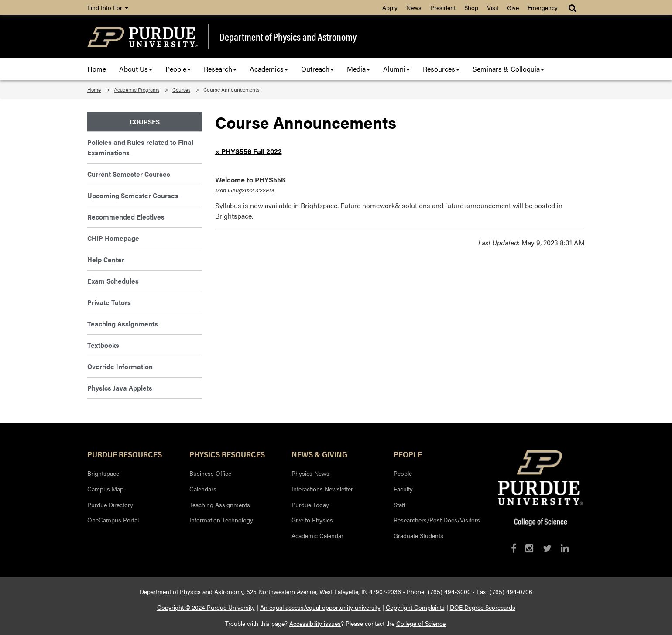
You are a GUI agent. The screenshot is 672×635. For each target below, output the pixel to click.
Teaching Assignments (123, 324)
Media (358, 69)
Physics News (310, 473)
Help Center (106, 259)
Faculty (403, 489)
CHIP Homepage (113, 238)
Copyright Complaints (415, 607)
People (178, 69)
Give (513, 7)
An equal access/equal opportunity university (320, 607)
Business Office (210, 473)
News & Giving (319, 454)
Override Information (120, 366)
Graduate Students (418, 535)
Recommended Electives (126, 217)
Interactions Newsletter (322, 489)
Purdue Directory (110, 505)
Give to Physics (312, 520)
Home (97, 69)
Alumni (396, 69)
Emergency (543, 7)
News (414, 7)
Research (220, 69)
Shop (471, 7)
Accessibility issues (315, 623)
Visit (493, 7)
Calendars (203, 489)
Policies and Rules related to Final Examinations (140, 147)
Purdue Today (310, 505)
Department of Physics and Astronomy (288, 37)
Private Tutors (109, 302)
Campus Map (105, 489)
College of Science (421, 623)
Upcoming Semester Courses (133, 195)
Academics (269, 69)
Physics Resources (227, 454)
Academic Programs (137, 89)
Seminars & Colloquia (508, 69)
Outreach (317, 69)
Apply (390, 7)
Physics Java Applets (120, 388)
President (443, 7)
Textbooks (103, 345)
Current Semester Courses (129, 174)
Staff (399, 505)
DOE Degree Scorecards (483, 607)
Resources (441, 69)
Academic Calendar (317, 535)
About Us (136, 69)
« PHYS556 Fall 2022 (249, 151)
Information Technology (221, 520)
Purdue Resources (125, 454)
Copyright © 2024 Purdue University (206, 607)
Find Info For (108, 7)
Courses (181, 89)
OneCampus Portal (113, 520)
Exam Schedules (113, 281)
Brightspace (103, 473)
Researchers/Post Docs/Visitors (437, 520)
